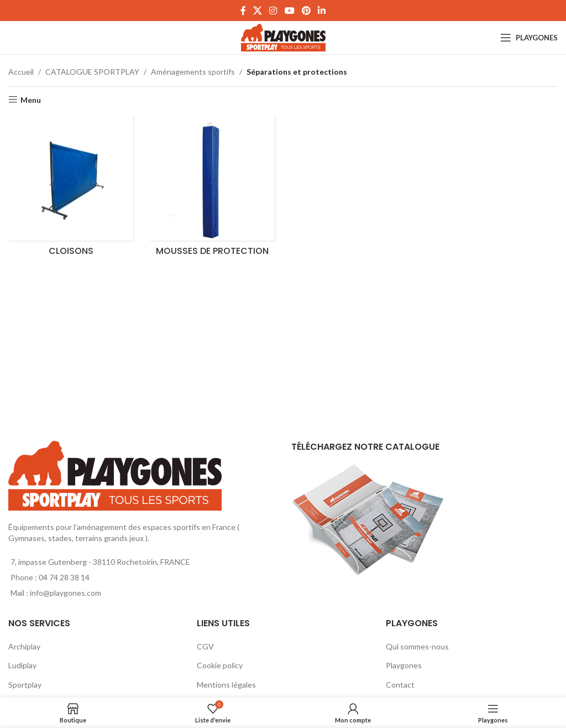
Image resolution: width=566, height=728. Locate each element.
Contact (400, 685)
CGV (205, 646)
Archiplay (24, 646)
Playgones (404, 665)
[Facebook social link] (243, 11)
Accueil (21, 72)
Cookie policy (220, 665)
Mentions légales (226, 685)
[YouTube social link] (289, 11)
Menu (31, 100)
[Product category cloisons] (71, 189)
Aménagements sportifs (193, 72)
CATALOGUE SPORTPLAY (92, 72)
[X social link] (257, 11)
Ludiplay (22, 665)
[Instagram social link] (273, 11)
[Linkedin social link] (322, 11)
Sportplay (25, 685)
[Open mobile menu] (529, 38)
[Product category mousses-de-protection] (212, 189)
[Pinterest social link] (306, 11)
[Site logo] (283, 37)
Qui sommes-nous (417, 646)
